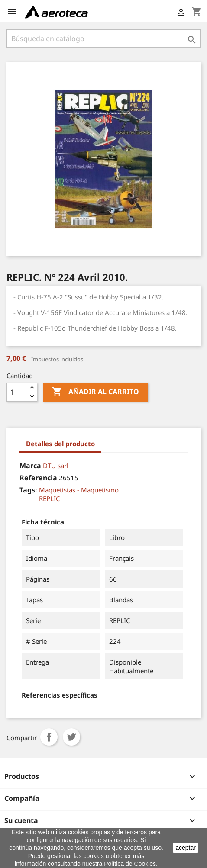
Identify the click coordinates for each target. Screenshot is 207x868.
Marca (30, 466)
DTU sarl (56, 466)
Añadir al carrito (95, 392)
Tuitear (71, 737)
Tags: (28, 490)
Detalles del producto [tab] (60, 444)
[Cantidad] (17, 392)
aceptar (186, 848)
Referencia (38, 478)
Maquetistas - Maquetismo (79, 490)
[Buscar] (103, 39)
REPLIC (49, 498)
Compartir (49, 737)
